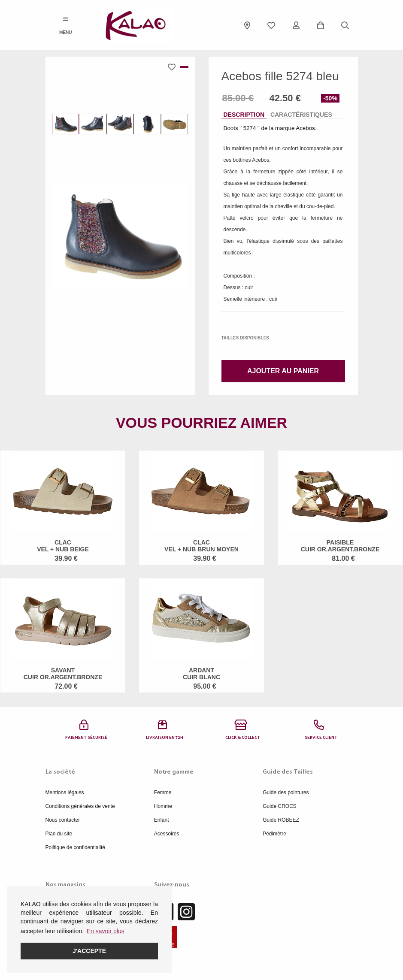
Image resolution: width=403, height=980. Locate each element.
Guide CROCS (280, 806)
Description (244, 115)
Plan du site (59, 834)
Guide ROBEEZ (281, 820)
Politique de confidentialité (75, 847)
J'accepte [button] (89, 951)
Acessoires (167, 834)
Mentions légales (65, 792)
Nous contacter (63, 820)
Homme (163, 806)
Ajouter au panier (283, 371)
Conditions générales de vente (80, 806)
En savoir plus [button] (106, 931)
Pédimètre (274, 834)
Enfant (162, 820)
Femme (163, 792)
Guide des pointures (286, 792)
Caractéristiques (301, 115)
